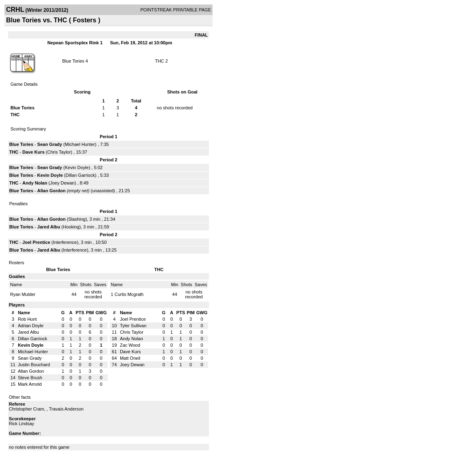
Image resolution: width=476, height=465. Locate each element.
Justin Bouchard (34, 365)
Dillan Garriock (80, 175)
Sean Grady (50, 144)
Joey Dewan (62, 183)
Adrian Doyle (31, 326)
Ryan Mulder (23, 294)
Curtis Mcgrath (129, 294)
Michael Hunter (80, 144)
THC (160, 61)
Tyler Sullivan (133, 326)
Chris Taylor (59, 152)
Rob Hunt (27, 319)
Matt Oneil (130, 358)
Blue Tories (73, 61)
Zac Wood (130, 345)
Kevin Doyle (77, 167)
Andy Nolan (35, 183)
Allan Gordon (52, 191)
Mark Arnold (30, 384)
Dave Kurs (33, 152)
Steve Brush (30, 378)
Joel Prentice (36, 242)
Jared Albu (49, 227)
